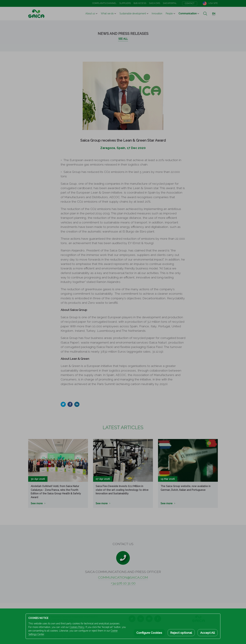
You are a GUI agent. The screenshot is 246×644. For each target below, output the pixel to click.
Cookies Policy (77, 627)
